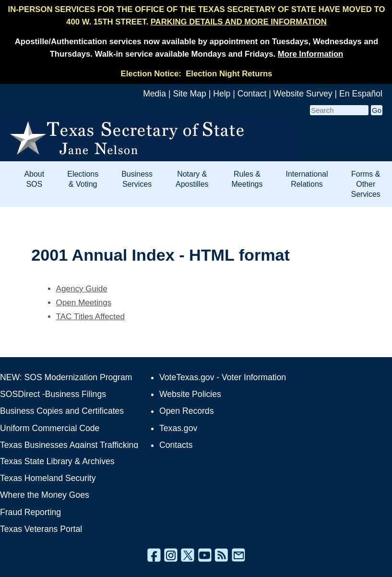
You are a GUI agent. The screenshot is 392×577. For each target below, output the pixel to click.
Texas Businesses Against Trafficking (69, 445)
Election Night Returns (229, 74)
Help (222, 94)
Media (154, 94)
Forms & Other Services (366, 184)
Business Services (137, 179)
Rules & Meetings (247, 179)
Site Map (189, 94)
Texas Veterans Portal (41, 529)
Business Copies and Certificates (62, 411)
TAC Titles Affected (91, 317)
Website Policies (190, 394)
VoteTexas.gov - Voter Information (223, 377)
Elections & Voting (83, 179)
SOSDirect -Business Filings (53, 394)
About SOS (34, 179)
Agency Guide (82, 289)
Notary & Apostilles (192, 179)
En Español (361, 94)
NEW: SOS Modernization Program (66, 377)
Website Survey (303, 94)
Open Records (186, 411)
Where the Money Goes (45, 495)
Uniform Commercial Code (50, 428)
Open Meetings (84, 303)
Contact (252, 94)
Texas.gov (178, 428)
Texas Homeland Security (48, 478)
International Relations (307, 179)
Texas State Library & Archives (57, 461)
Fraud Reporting (30, 512)
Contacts (176, 445)
